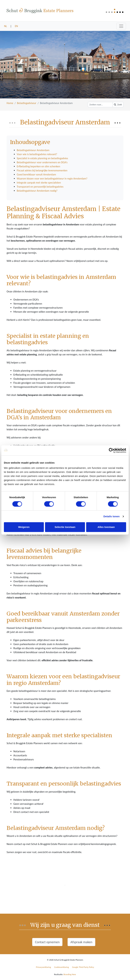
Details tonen (111, 516)
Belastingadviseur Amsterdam (33, 150)
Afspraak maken (81, 942)
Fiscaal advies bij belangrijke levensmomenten (42, 170)
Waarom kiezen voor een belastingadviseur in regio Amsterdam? (52, 179)
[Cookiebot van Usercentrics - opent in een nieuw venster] (111, 450)
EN (16, 26)
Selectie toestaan (65, 527)
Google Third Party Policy (83, 967)
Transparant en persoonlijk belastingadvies (40, 187)
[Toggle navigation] (121, 26)
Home (10, 103)
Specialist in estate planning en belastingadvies (42, 158)
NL (6, 26)
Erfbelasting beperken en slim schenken (38, 166)
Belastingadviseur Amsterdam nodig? (37, 191)
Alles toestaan (106, 527)
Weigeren (24, 527)
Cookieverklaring (62, 967)
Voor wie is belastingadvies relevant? (37, 154)
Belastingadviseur (27, 103)
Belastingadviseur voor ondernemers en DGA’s (42, 162)
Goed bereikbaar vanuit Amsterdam (36, 174)
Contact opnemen (47, 942)
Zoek (118, 105)
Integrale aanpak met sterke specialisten (39, 183)
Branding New (70, 974)
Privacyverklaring (44, 967)
